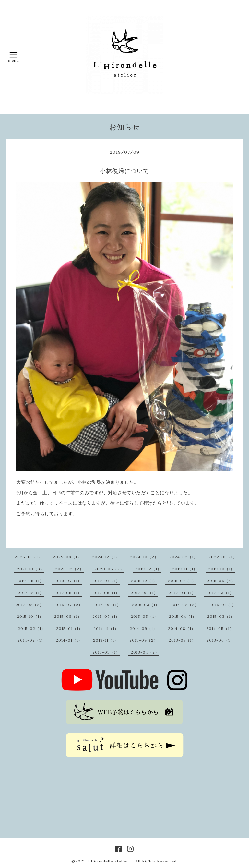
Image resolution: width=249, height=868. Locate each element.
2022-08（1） (223, 557)
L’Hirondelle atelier (110, 861)
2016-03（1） (146, 605)
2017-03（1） (220, 593)
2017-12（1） (31, 593)
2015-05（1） (144, 616)
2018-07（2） (182, 581)
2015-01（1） (69, 628)
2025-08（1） (67, 557)
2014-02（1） (31, 640)
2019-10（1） (221, 569)
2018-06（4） (221, 581)
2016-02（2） (184, 605)
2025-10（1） (28, 557)
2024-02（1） (184, 557)
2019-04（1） (106, 581)
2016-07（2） (69, 605)
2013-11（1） (106, 640)
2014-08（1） (182, 628)
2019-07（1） (68, 581)
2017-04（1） (182, 593)
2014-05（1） (220, 628)
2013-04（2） (145, 652)
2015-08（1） (68, 616)
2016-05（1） (107, 605)
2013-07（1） (182, 640)
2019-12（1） (148, 569)
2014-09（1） (143, 628)
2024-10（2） (144, 557)
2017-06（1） (106, 593)
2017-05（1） (144, 593)
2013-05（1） (106, 652)
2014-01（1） (69, 640)
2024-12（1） (106, 557)
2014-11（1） (106, 628)
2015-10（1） (30, 616)
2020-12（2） (69, 569)
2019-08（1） (30, 581)
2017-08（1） (68, 593)
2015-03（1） (221, 616)
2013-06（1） (220, 640)
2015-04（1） (183, 616)
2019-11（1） (185, 569)
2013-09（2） (144, 640)
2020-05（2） (109, 569)
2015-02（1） (32, 628)
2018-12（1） (144, 581)
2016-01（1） (223, 605)
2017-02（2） (30, 605)
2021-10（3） (31, 569)
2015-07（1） (106, 616)
